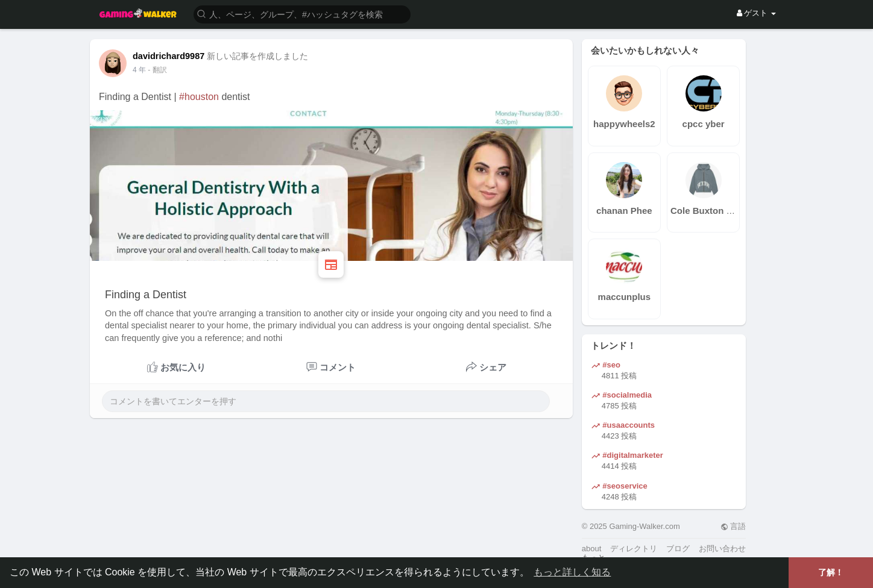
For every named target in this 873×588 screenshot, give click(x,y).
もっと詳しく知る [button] (572, 572)
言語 (733, 526)
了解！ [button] (831, 572)
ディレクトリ (634, 549)
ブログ (678, 549)
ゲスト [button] (756, 13)
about (592, 549)
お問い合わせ (722, 549)
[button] (302, 14)
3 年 (139, 70)
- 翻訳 (157, 70)
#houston (199, 97)
